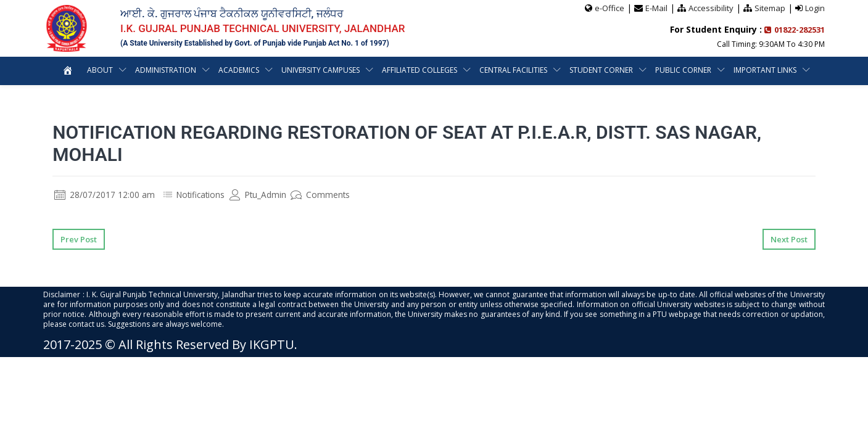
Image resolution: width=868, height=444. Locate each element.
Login (815, 8)
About (100, 70)
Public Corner (683, 70)
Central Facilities (513, 70)
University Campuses (320, 70)
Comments (324, 195)
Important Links (765, 70)
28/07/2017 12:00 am (105, 195)
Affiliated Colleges (420, 70)
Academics (239, 70)
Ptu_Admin (261, 195)
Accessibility (711, 8)
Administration (166, 70)
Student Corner (601, 70)
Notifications (202, 195)
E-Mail (656, 8)
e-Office (610, 8)
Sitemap (770, 8)
